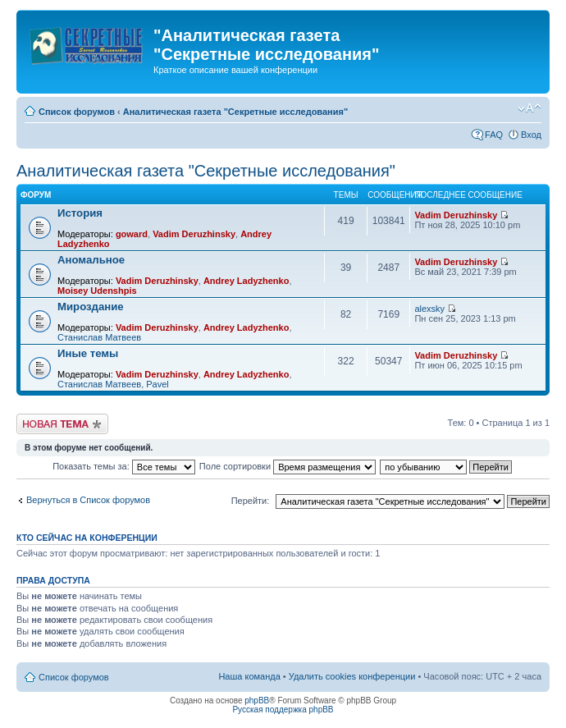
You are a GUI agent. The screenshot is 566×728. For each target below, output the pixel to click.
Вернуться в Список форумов (88, 500)
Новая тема (62, 424)
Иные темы (88, 353)
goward (132, 234)
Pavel (157, 384)
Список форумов (77, 112)
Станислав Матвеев (99, 337)
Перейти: (251, 501)
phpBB (257, 701)
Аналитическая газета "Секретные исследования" (235, 112)
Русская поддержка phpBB (283, 710)
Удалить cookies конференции (352, 676)
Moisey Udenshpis (97, 291)
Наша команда (249, 676)
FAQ (494, 135)
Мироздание (91, 307)
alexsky (429, 309)
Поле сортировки (288, 466)
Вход (531, 135)
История (80, 213)
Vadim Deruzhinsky (194, 234)
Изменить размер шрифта (529, 108)
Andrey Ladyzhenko (246, 281)
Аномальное (91, 260)
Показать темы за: (124, 466)
